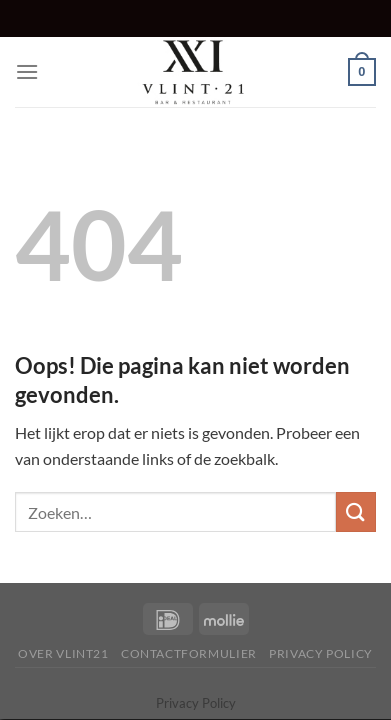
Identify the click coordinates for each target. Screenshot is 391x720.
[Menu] (27, 71)
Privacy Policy (321, 653)
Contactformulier (189, 653)
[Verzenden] (356, 511)
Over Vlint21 (63, 653)
